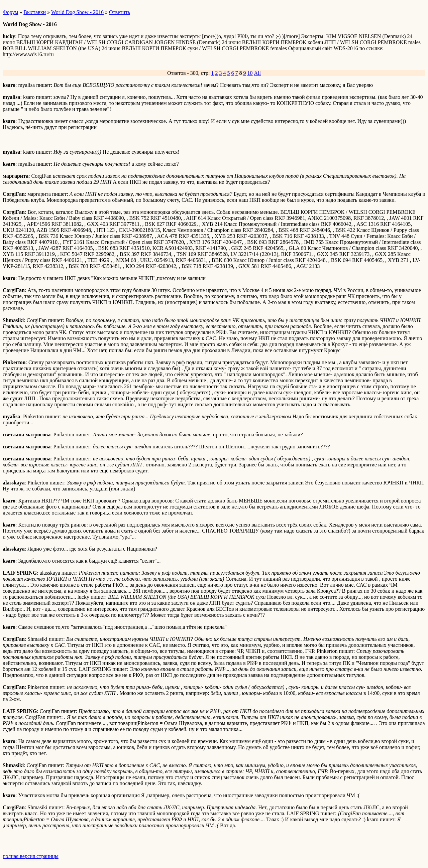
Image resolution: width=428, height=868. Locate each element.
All (257, 73)
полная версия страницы (31, 856)
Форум (10, 12)
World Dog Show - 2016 (77, 12)
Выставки (35, 12)
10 (250, 73)
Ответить (120, 12)
